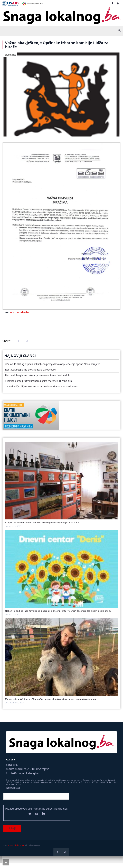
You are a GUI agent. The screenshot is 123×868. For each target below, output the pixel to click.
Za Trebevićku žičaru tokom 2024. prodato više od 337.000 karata (41, 386)
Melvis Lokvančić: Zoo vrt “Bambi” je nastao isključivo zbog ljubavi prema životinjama (50, 699)
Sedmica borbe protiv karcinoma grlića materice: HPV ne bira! (39, 381)
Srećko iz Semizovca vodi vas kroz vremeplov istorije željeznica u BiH (42, 523)
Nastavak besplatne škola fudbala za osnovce (30, 370)
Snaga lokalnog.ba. (16, 845)
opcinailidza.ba (20, 312)
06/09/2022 (11, 55)
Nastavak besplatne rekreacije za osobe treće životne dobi (38, 375)
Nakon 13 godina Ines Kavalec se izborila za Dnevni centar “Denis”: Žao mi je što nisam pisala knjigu (58, 611)
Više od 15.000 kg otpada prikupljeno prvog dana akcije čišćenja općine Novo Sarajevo (53, 364)
